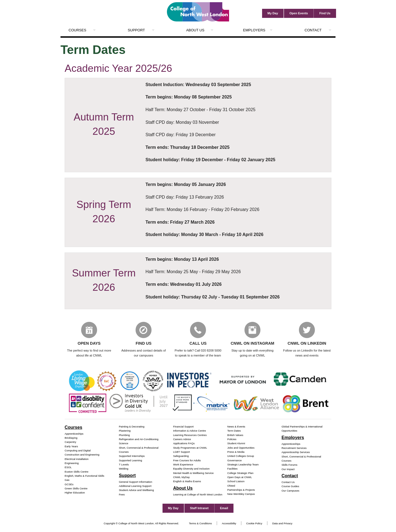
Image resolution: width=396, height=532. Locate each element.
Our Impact (288, 469)
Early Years (71, 447)
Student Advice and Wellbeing (136, 491)
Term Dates (234, 431)
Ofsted (231, 486)
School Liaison (236, 482)
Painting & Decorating (132, 427)
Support (136, 30)
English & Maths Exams (187, 482)
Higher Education (75, 493)
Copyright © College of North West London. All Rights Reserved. (141, 524)
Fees (122, 495)
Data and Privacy (282, 524)
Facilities (233, 469)
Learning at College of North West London (198, 495)
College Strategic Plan (240, 473)
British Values (235, 435)
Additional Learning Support (135, 486)
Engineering (72, 463)
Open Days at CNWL (240, 477)
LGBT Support (181, 452)
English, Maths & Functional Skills (84, 476)
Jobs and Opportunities (241, 448)
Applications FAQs (184, 444)
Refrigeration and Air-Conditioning (139, 439)
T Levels (124, 465)
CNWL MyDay (181, 477)
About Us (195, 30)
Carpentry (70, 442)
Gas (67, 480)
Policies (232, 439)
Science (123, 444)
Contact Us (288, 482)
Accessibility (229, 524)
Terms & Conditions (200, 524)
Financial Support (183, 427)
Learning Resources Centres (190, 435)
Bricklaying (71, 438)
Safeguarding (181, 456)
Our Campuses (291, 491)
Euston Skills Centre (76, 472)
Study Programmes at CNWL (190, 448)
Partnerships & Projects (241, 490)
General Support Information (135, 482)
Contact (313, 30)
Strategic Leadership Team (243, 465)
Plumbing (124, 435)
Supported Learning (130, 461)
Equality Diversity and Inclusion (191, 469)
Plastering (125, 431)
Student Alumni (236, 444)
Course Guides (290, 487)
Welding (124, 469)
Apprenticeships (74, 434)
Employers (254, 30)
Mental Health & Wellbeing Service (193, 473)
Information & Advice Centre (189, 431)
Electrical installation (77, 459)
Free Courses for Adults (187, 461)
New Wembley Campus (241, 494)
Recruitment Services (294, 448)
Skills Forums (290, 465)
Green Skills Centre (76, 489)
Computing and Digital (78, 451)
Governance (235, 461)
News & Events (236, 427)
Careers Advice (182, 439)
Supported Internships (132, 456)
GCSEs (69, 485)
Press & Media (236, 452)
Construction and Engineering (82, 455)
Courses (77, 30)
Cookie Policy (254, 524)
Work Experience (183, 465)
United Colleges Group (241, 456)
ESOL (68, 468)
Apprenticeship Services (296, 453)
